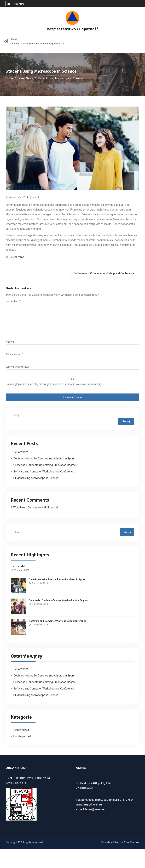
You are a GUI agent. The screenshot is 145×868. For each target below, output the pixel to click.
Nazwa (11, 342)
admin (37, 198)
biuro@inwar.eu (95, 809)
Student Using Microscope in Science (36, 478)
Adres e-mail (14, 354)
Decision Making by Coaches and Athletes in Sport (44, 458)
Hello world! (21, 452)
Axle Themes (131, 842)
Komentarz (13, 301)
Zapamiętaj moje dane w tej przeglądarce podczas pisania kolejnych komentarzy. (54, 384)
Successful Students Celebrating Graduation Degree (45, 465)
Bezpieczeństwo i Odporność (72, 29)
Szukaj (15, 415)
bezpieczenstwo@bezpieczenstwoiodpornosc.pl (37, 44)
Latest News (17, 257)
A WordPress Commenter (26, 507)
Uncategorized (22, 736)
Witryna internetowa (18, 367)
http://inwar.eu (93, 805)
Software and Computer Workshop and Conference (104, 273)
